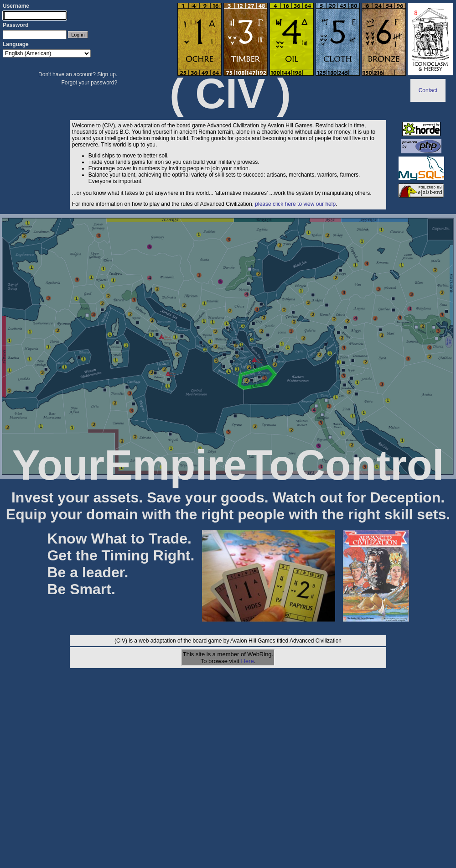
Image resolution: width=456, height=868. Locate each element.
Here (248, 661)
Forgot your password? (89, 83)
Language (16, 44)
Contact (428, 90)
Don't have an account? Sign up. (78, 74)
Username (16, 6)
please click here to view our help (295, 204)
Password (16, 25)
